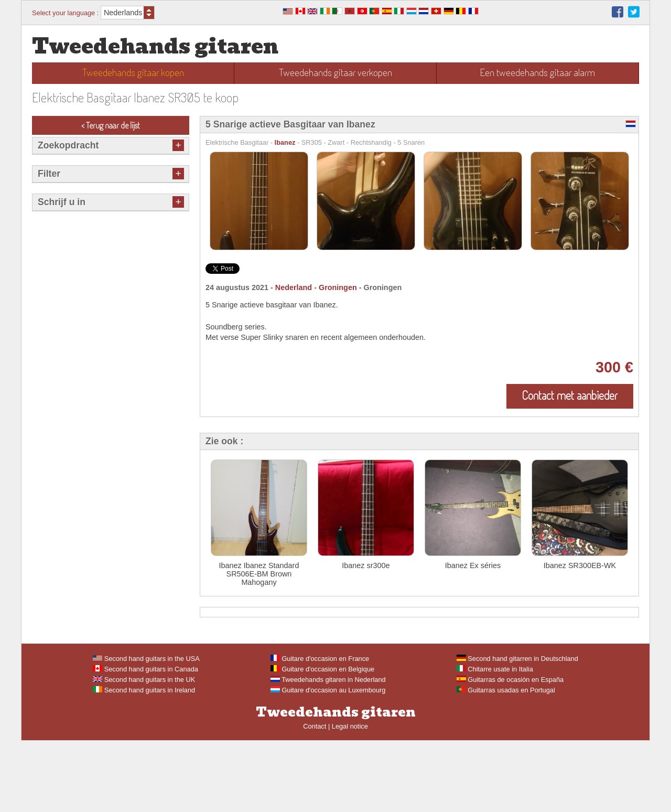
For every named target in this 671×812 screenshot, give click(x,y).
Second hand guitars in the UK (144, 751)
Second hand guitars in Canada (145, 740)
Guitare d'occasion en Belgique (322, 740)
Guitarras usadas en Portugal (506, 761)
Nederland (294, 287)
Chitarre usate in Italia (495, 740)
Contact (315, 798)
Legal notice (350, 798)
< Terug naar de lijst (111, 125)
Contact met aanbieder (570, 395)
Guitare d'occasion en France (320, 730)
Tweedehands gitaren (155, 46)
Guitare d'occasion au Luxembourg (328, 761)
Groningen (338, 287)
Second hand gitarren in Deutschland (517, 730)
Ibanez (285, 142)
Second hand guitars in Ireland (144, 761)
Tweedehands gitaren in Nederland (328, 751)
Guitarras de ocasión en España (510, 751)
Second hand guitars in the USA (146, 730)
